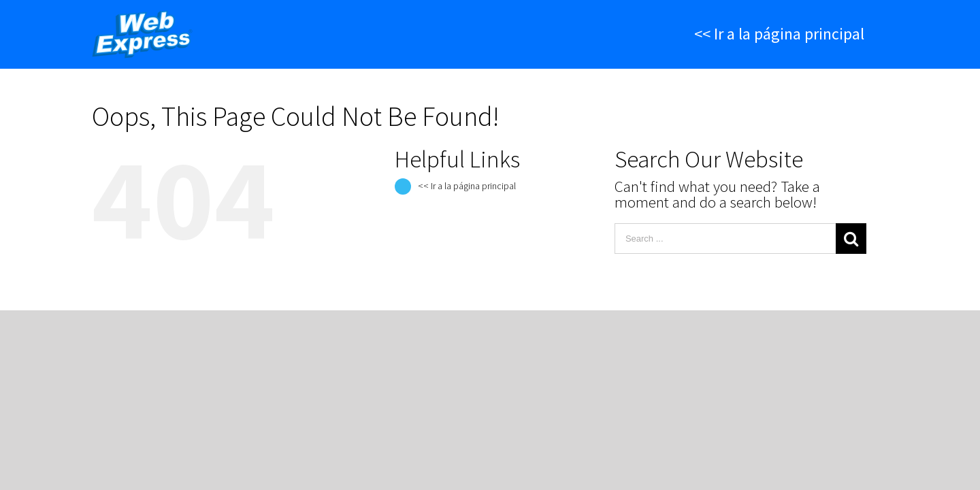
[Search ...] (725, 239)
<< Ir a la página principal (467, 186)
